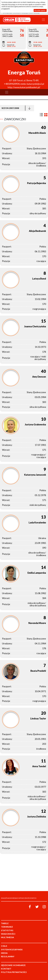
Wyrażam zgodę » (40, 10)
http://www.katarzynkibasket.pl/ (24, 87)
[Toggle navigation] (43, 20)
